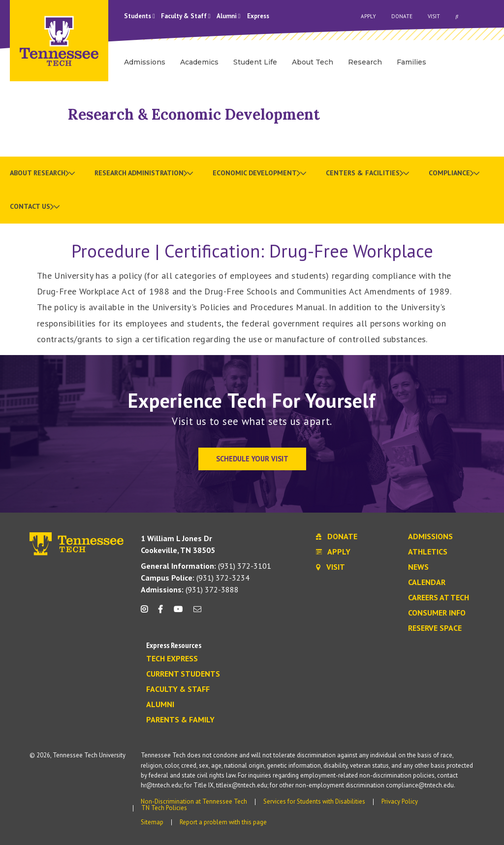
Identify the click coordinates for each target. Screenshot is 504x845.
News (418, 567)
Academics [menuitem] (199, 62)
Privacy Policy (400, 801)
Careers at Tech (439, 598)
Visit (434, 16)
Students (140, 16)
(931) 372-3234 (195, 578)
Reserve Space (435, 628)
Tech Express (172, 659)
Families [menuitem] (411, 62)
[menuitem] (42, 173)
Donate (402, 16)
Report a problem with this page (223, 822)
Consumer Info (437, 613)
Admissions (430, 537)
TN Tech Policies (164, 808)
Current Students (183, 674)
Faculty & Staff (186, 16)
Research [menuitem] (365, 62)
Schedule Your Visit (252, 459)
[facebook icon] (160, 613)
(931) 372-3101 (206, 566)
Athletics (428, 552)
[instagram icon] (147, 613)
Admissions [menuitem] (145, 62)
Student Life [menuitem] (255, 62)
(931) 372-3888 (190, 589)
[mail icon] (197, 613)
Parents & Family (180, 720)
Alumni (229, 16)
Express (258, 16)
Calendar (427, 583)
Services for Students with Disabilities (314, 801)
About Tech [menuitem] (313, 62)
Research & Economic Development (194, 114)
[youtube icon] (178, 613)
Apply (368, 16)
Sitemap (152, 822)
